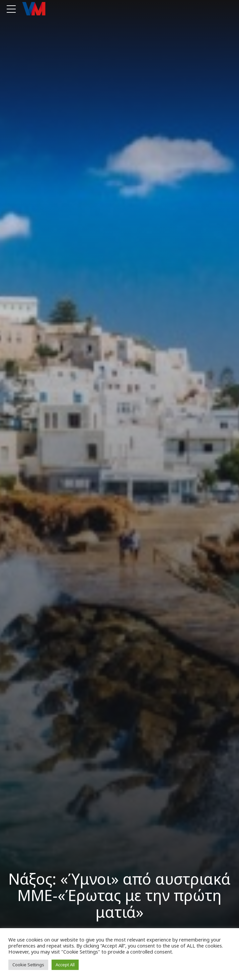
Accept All (65, 965)
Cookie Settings (28, 965)
